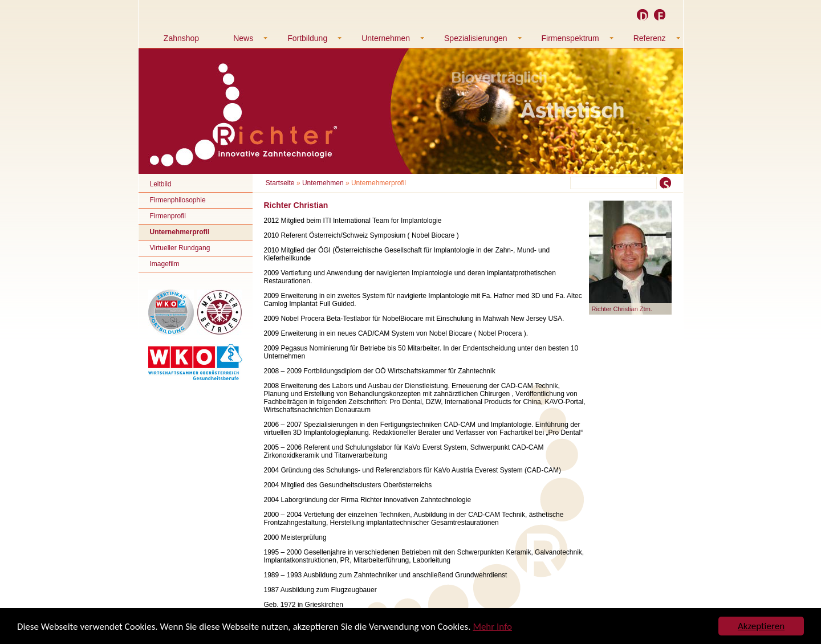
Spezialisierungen (476, 38)
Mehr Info (492, 627)
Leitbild (161, 184)
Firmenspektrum (570, 38)
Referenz (650, 38)
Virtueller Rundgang (180, 248)
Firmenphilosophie (178, 200)
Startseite (280, 183)
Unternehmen (386, 38)
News (243, 38)
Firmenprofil (168, 216)
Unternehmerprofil (180, 232)
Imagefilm (165, 264)
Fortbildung (307, 38)
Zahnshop (181, 38)
